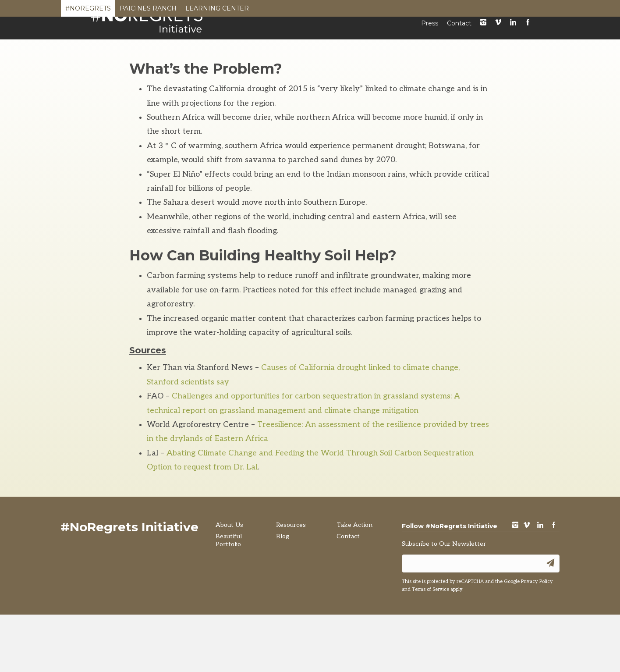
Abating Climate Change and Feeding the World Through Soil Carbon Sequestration (320, 512)
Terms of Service (430, 647)
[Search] (521, 44)
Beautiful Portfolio (326, 43)
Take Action (484, 43)
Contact (459, 28)
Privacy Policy (537, 639)
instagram (483, 28)
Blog (438, 43)
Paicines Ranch (148, 11)
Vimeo (498, 28)
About (266, 43)
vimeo (527, 585)
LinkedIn (513, 28)
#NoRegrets (88, 11)
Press (430, 28)
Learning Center (217, 11)
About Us (229, 584)
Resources (395, 43)
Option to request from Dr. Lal (202, 526)
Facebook (528, 28)
